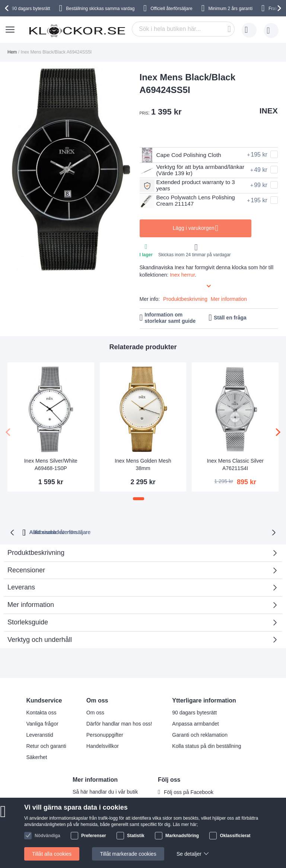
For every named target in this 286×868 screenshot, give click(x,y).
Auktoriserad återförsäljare (179, 531)
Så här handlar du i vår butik (105, 791)
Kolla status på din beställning (206, 745)
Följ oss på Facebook (189, 791)
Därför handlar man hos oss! (119, 723)
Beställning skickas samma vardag (100, 9)
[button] (139, 499)
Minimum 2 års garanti (230, 9)
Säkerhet (36, 756)
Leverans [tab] (21, 586)
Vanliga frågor (42, 723)
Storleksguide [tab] (28, 621)
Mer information (229, 299)
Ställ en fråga (230, 318)
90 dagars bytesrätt (31, 9)
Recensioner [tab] (140, 572)
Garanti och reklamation (200, 734)
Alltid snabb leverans (107, 531)
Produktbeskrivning (185, 299)
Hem (12, 52)
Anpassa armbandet (195, 723)
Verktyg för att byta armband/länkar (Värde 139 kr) (189, 170)
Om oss (95, 712)
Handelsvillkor (103, 745)
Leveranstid (39, 734)
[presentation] (8, 8)
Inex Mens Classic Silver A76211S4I (235, 464)
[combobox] (183, 29)
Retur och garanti (46, 745)
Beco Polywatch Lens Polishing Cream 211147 (189, 201)
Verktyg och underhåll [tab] (40, 639)
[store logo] (77, 30)
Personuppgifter (105, 734)
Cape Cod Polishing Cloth (182, 155)
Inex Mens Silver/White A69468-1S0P (51, 464)
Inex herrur (182, 275)
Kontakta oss (41, 712)
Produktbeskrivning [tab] (36, 552)
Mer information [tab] (31, 604)
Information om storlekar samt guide (170, 318)
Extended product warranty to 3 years (189, 186)
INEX (269, 111)
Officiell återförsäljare (171, 9)
